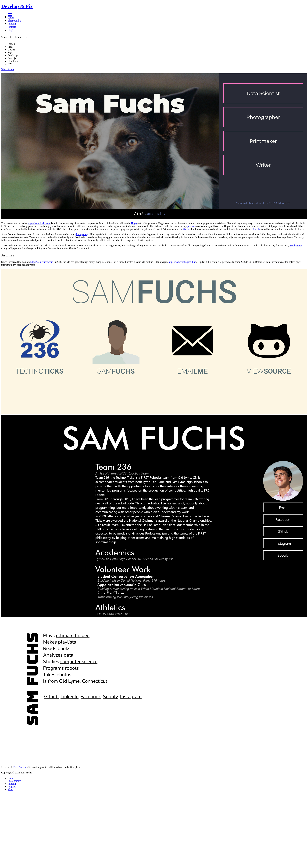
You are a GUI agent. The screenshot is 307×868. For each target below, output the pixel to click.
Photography (14, 20)
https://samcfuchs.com (39, 223)
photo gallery (82, 234)
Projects (12, 27)
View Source (8, 69)
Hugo (134, 223)
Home (11, 17)
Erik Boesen (20, 767)
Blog (10, 30)
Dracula (256, 229)
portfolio (192, 226)
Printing (12, 24)
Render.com (296, 246)
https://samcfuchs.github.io (182, 262)
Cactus (186, 229)
